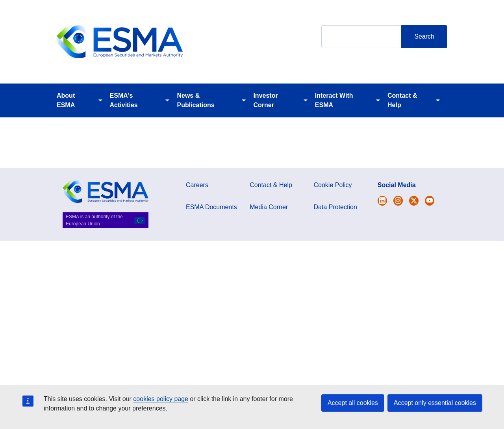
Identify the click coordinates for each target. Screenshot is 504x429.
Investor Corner (265, 100)
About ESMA (66, 100)
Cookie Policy (333, 185)
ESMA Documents (211, 207)
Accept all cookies (353, 403)
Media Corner (269, 207)
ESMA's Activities (124, 100)
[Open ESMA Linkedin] (414, 201)
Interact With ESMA (334, 100)
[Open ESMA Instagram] (398, 201)
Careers (197, 185)
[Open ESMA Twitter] (382, 201)
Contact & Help (402, 100)
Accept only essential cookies (435, 403)
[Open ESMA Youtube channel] (430, 201)
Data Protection (335, 207)
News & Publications (195, 100)
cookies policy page (161, 399)
